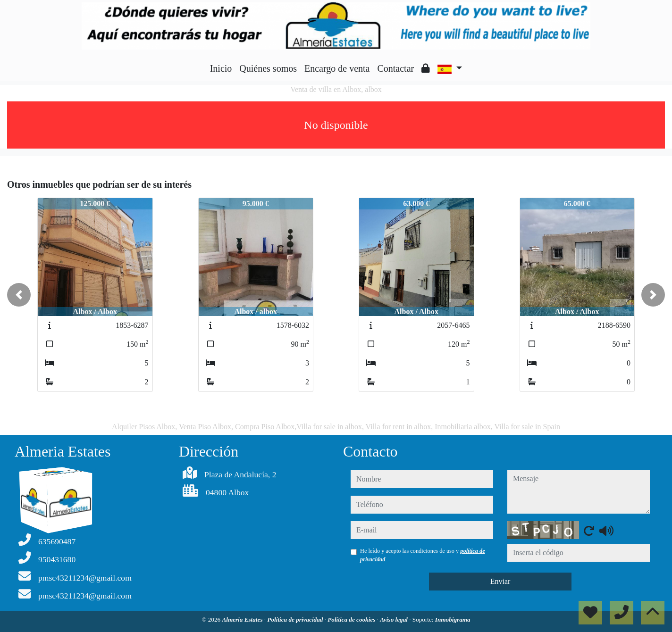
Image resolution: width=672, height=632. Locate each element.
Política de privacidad (296, 620)
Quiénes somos (268, 68)
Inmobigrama (453, 620)
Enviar (500, 581)
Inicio (221, 68)
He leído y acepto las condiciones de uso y (423, 555)
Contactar (395, 68)
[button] (19, 295)
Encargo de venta (337, 68)
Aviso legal (395, 620)
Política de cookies (352, 620)
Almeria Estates (243, 620)
